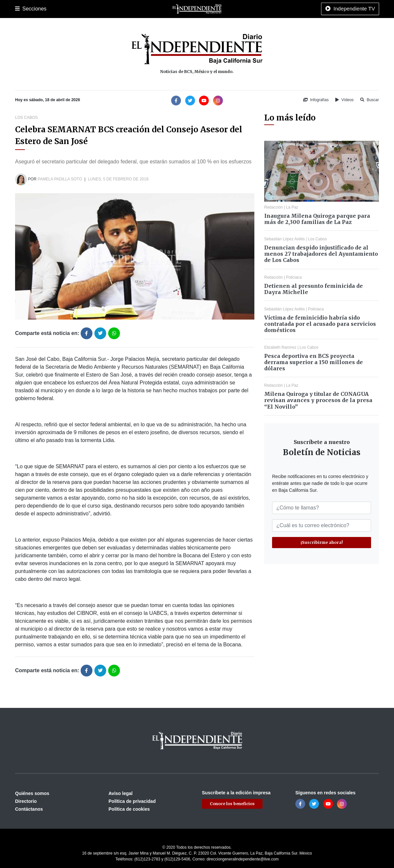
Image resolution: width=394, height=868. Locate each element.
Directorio (26, 801)
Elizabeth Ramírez (280, 347)
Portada (23, 9)
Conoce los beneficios (232, 804)
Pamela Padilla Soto (60, 179)
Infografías (316, 100)
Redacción (274, 207)
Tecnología (270, 9)
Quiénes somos (32, 793)
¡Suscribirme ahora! (322, 542)
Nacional (160, 9)
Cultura (138, 9)
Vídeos (345, 100)
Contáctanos (29, 809)
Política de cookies (129, 809)
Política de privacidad (132, 801)
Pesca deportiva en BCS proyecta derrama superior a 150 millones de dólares (314, 362)
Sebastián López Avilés (285, 239)
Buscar (370, 100)
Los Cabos (67, 9)
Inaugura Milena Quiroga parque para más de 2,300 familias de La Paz (317, 219)
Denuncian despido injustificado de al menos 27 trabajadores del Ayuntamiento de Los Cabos (321, 254)
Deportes (116, 9)
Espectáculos (240, 9)
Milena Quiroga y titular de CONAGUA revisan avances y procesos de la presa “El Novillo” (318, 400)
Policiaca (92, 9)
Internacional (187, 9)
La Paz (44, 9)
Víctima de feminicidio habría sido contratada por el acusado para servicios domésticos (320, 324)
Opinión (213, 9)
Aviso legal (120, 793)
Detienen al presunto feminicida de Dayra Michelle (314, 289)
